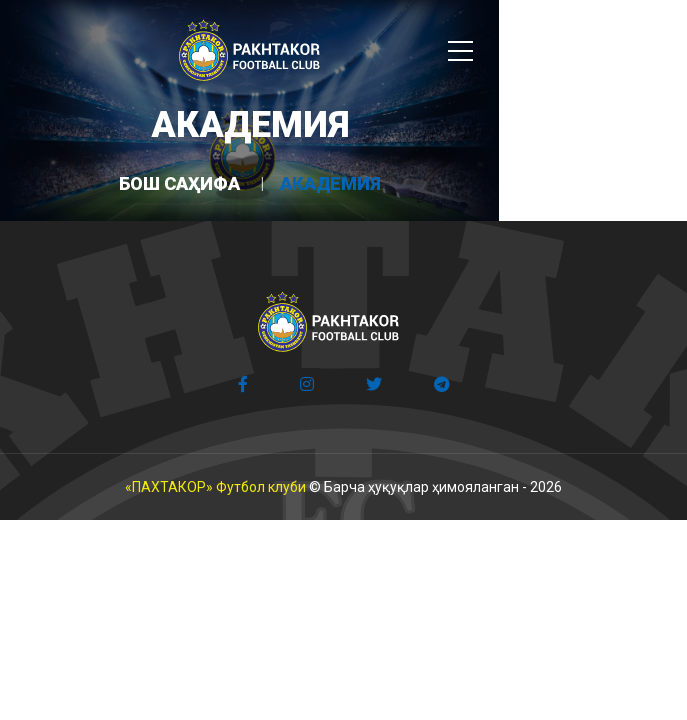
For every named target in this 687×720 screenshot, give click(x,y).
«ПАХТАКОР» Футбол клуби (215, 487)
